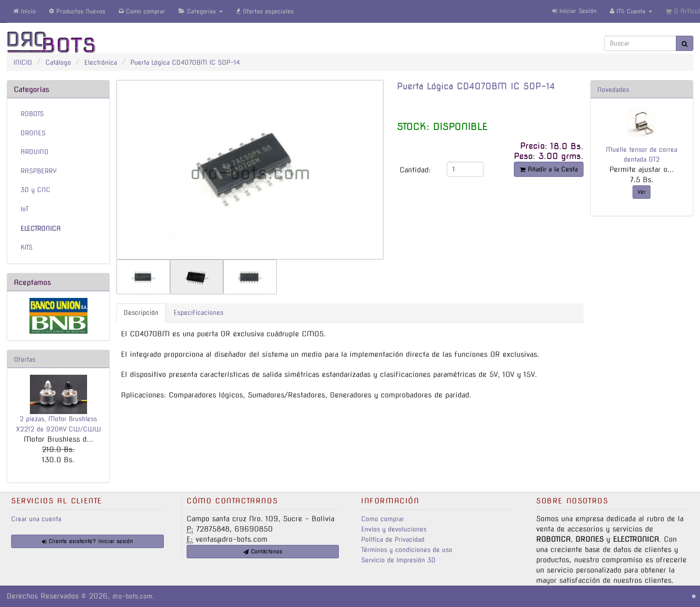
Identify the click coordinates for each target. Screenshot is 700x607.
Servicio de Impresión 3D (398, 560)
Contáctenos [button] (263, 551)
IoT (25, 209)
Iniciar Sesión (574, 11)
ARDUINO (35, 152)
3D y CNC (35, 190)
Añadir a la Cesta (549, 169)
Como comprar (383, 519)
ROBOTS (32, 114)
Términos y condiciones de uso (407, 550)
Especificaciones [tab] (198, 313)
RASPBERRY (39, 171)
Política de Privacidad (393, 540)
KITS (27, 247)
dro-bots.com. (133, 596)
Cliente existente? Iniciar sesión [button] (87, 541)
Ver (642, 192)
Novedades (613, 90)
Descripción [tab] (141, 313)
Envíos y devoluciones (394, 529)
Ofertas (25, 360)
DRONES (33, 133)
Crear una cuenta (36, 519)
